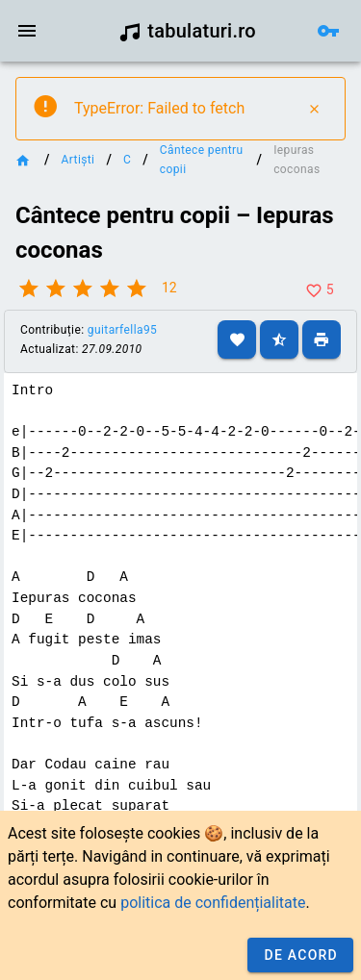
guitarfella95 (122, 330)
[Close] (314, 109)
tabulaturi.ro (187, 31)
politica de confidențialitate (213, 903)
